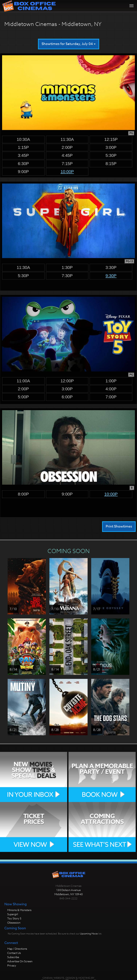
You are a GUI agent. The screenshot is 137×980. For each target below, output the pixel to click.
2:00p (67, 147)
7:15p (67, 164)
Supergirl (13, 914)
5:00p (23, 397)
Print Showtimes (119, 526)
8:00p (23, 494)
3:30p (111, 267)
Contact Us (14, 953)
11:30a (67, 139)
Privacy (12, 965)
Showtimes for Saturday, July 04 (69, 44)
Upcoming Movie (89, 934)
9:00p (23, 172)
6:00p (67, 397)
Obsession (14, 923)
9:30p (111, 276)
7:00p (111, 397)
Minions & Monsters (19, 910)
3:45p (23, 155)
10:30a (23, 139)
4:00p (111, 389)
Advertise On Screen (20, 961)
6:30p (23, 164)
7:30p (67, 276)
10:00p (67, 172)
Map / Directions (17, 949)
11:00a (23, 381)
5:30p (111, 155)
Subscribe (13, 957)
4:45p (67, 155)
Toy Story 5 (14, 918)
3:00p (111, 147)
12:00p (67, 381)
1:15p (23, 147)
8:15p (111, 164)
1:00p (111, 381)
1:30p (67, 267)
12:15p (111, 139)
